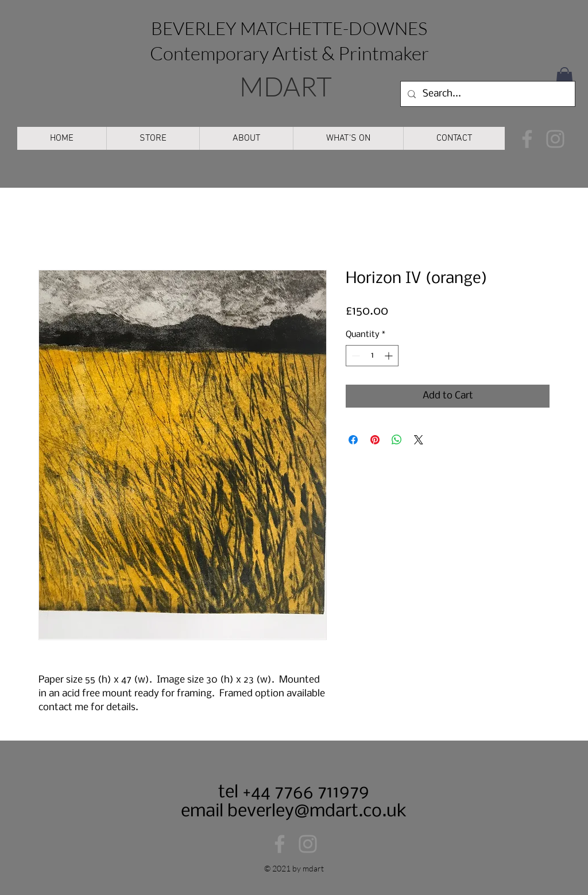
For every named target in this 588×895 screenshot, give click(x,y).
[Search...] (487, 94)
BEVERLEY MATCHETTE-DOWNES (289, 28)
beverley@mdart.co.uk (317, 811)
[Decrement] (355, 356)
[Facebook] (527, 139)
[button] (564, 78)
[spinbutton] (372, 356)
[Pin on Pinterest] (375, 440)
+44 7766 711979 (304, 793)
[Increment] (390, 356)
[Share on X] (419, 440)
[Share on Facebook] (353, 440)
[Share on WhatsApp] (397, 440)
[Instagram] (555, 139)
